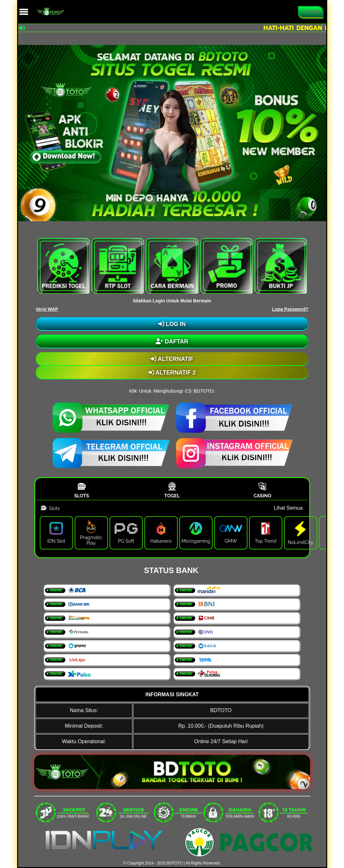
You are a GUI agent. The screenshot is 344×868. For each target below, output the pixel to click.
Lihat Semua (288, 508)
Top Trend (266, 541)
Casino (262, 496)
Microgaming (196, 541)
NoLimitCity (301, 542)
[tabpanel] (172, 528)
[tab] (82, 490)
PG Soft (126, 541)
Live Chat (311, 12)
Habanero (161, 541)
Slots (81, 496)
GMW (231, 541)
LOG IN (172, 324)
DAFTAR (172, 342)
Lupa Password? (290, 309)
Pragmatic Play (91, 540)
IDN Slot (56, 541)
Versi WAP (47, 309)
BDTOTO (175, 863)
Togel (172, 496)
